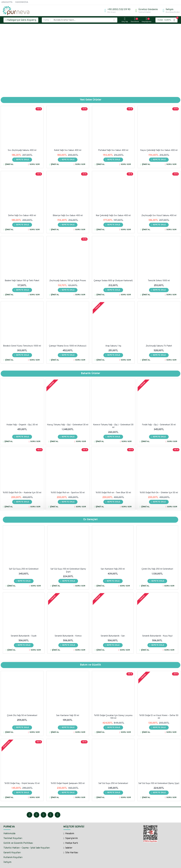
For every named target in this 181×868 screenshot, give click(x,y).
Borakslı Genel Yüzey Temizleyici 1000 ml (22, 346)
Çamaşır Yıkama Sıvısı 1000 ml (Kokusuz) (68, 346)
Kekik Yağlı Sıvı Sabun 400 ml (68, 150)
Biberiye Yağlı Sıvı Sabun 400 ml (68, 216)
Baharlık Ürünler (91, 373)
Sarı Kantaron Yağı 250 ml (113, 569)
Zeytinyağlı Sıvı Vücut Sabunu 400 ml (159, 216)
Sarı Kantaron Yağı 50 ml (68, 716)
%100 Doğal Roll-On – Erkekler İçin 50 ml (159, 493)
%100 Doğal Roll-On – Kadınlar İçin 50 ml (22, 493)
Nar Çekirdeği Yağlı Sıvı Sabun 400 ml (113, 216)
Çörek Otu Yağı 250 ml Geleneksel (157, 569)
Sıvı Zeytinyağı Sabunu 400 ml (22, 150)
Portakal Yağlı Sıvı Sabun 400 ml (113, 150)
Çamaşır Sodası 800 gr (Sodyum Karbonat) (113, 281)
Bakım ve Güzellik (91, 665)
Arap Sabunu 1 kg (113, 346)
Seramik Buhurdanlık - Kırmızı (68, 636)
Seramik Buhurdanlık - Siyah (24, 636)
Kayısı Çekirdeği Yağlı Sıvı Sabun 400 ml (159, 150)
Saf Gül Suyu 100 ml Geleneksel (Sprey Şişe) (68, 570)
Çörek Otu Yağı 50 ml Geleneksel (22, 716)
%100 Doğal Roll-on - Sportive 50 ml (68, 493)
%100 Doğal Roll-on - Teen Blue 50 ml (113, 493)
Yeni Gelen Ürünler (91, 100)
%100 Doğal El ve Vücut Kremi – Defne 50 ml (159, 717)
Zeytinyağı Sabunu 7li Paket (159, 346)
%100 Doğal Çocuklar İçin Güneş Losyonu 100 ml (113, 717)
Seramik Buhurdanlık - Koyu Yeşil (157, 636)
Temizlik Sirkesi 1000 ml (159, 281)
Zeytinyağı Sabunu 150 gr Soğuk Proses (68, 281)
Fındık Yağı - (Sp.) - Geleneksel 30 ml (159, 425)
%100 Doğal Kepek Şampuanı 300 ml (68, 783)
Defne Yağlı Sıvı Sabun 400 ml (22, 216)
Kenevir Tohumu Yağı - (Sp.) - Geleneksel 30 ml (113, 426)
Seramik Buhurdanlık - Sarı (113, 636)
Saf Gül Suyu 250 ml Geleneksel (24, 569)
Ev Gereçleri (91, 520)
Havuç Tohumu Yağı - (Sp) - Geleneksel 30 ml (68, 425)
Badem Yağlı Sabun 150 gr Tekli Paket (22, 281)
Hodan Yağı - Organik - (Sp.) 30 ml (22, 425)
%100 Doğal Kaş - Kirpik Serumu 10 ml (22, 783)
